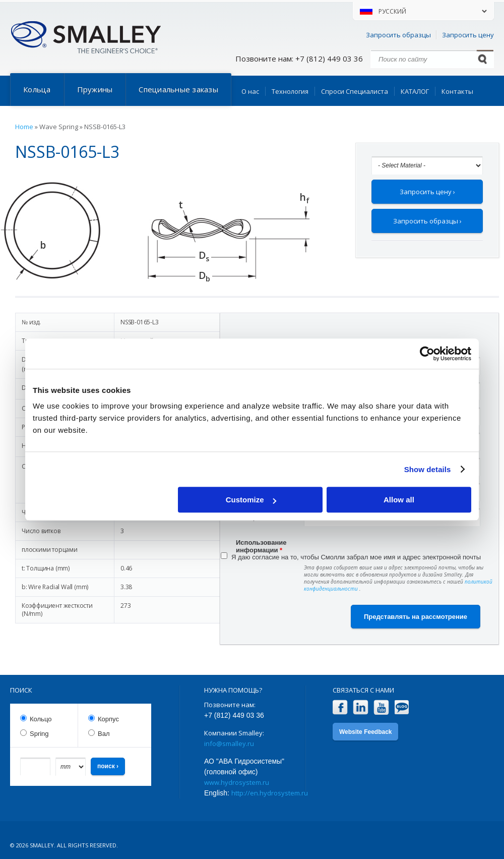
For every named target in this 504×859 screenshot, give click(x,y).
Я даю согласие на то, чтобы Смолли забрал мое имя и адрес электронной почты (356, 557)
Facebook (340, 707)
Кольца (37, 89)
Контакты (457, 91)
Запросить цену (468, 35)
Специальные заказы (178, 89)
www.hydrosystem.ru (237, 782)
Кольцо (41, 719)
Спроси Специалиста (355, 91)
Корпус (108, 719)
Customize (251, 500)
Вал (104, 734)
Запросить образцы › (427, 221)
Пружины (95, 89)
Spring (39, 734)
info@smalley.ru (229, 743)
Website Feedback (365, 732)
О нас (250, 91)
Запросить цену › (427, 192)
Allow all (399, 500)
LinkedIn (361, 707)
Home (24, 127)
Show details (428, 469)
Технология (290, 91)
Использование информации (261, 544)
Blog (402, 707)
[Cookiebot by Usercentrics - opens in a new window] (427, 354)
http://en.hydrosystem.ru (270, 793)
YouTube (381, 707)
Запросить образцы (398, 35)
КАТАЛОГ (415, 91)
